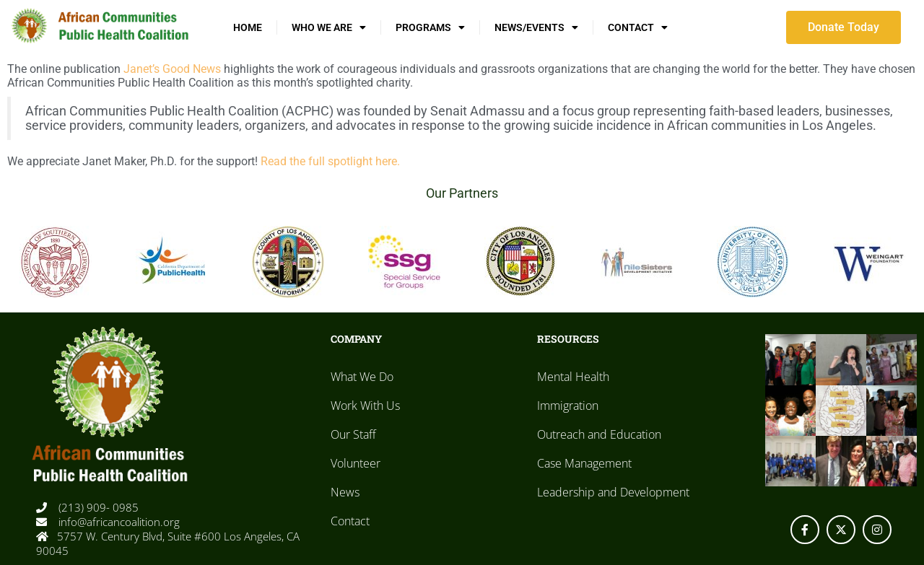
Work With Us (365, 406)
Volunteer (356, 463)
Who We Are (329, 27)
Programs (430, 27)
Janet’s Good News (172, 69)
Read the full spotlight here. (330, 161)
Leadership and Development (613, 492)
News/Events (536, 27)
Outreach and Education (599, 434)
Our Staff (353, 434)
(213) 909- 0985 (97, 507)
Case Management (584, 463)
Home (248, 27)
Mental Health (573, 377)
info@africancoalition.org (118, 522)
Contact (638, 27)
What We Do (362, 377)
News (345, 492)
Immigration (568, 406)
